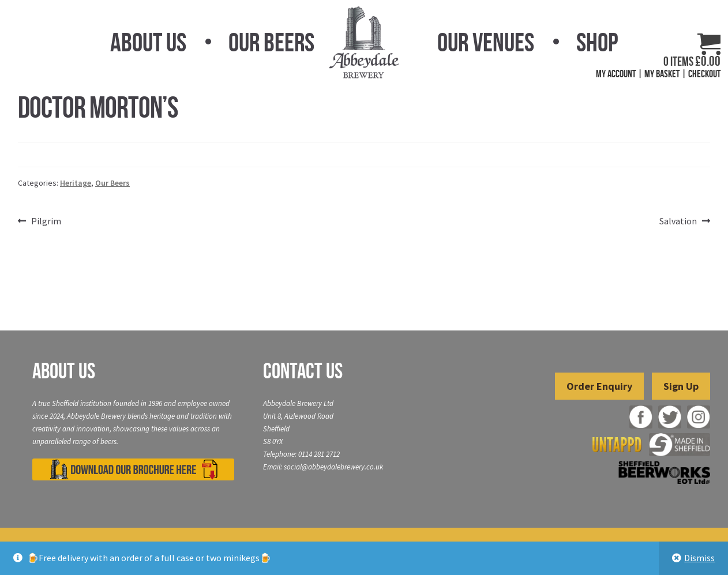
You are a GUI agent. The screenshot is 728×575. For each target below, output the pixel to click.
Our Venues (486, 42)
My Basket (662, 74)
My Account (616, 74)
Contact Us (303, 371)
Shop (597, 42)
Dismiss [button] (699, 558)
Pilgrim (46, 221)
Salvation (678, 221)
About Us (148, 42)
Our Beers (271, 42)
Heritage (76, 183)
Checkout (704, 74)
